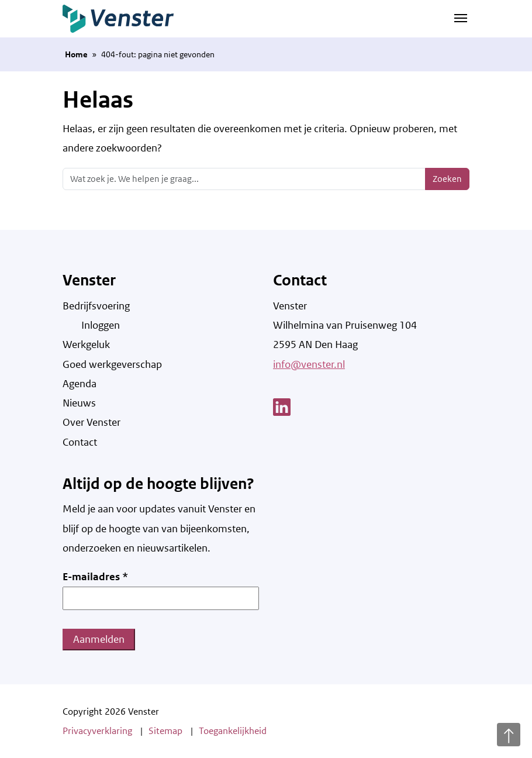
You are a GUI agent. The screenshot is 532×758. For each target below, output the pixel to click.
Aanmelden (99, 639)
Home (76, 54)
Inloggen (101, 325)
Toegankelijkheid (233, 731)
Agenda (80, 384)
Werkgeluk (86, 344)
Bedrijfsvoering (96, 306)
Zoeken (447, 179)
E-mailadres (95, 577)
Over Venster (91, 422)
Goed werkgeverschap (112, 364)
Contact (80, 442)
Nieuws (79, 403)
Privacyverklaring (97, 731)
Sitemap (165, 731)
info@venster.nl (309, 364)
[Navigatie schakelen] (461, 17)
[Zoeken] (244, 179)
